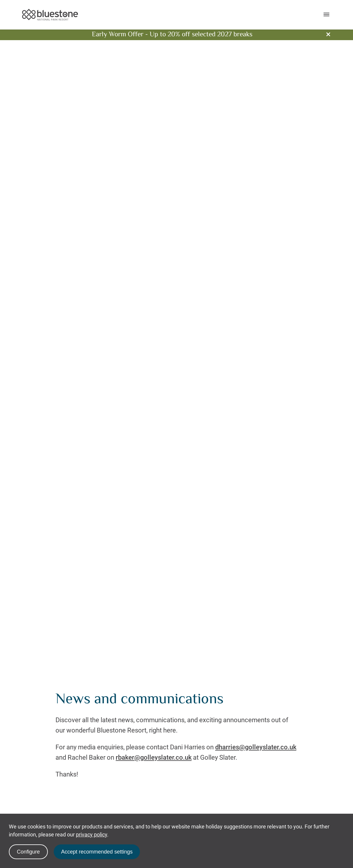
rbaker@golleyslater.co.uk (154, 757)
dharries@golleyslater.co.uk (256, 747)
